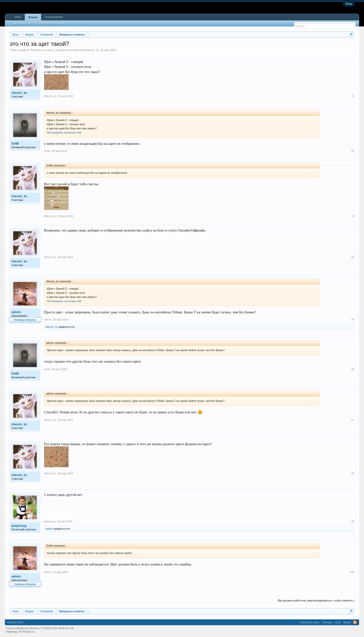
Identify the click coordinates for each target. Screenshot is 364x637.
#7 (353, 420)
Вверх (347, 622)
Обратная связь (310, 622)
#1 (353, 96)
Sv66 (15, 143)
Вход (349, 4)
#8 (353, 473)
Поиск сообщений (20, 23)
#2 (353, 151)
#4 (353, 257)
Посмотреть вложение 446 (64, 133)
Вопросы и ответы (42, 50)
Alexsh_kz (93, 50)
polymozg (19, 526)
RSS (355, 622)
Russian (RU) (15, 622)
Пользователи (54, 17)
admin (16, 312)
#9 (353, 521)
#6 (353, 369)
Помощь (327, 622)
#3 (353, 216)
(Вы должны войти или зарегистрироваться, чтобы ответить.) (316, 600)
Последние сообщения (51, 23)
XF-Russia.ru (26, 632)
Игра (18, 17)
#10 (352, 572)
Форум (33, 17)
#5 (353, 319)
